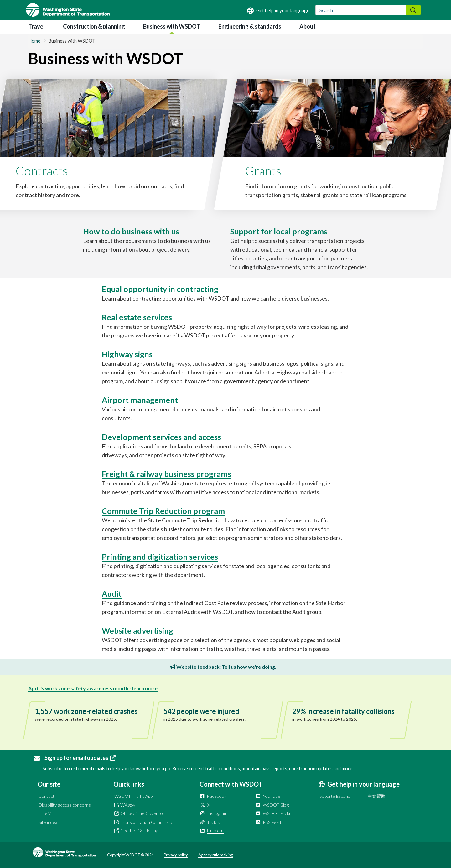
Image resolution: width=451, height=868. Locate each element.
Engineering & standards (250, 26)
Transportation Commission (148, 822)
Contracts (42, 171)
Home (34, 41)
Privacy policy (176, 855)
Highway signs (127, 354)
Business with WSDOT (172, 26)
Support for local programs (279, 231)
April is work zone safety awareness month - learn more (93, 688)
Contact (47, 796)
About (308, 26)
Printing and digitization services (160, 557)
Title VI (46, 813)
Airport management (140, 400)
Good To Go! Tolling (139, 831)
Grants (263, 171)
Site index (48, 822)
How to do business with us (131, 231)
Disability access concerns (65, 805)
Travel (36, 26)
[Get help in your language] (278, 10)
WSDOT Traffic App (133, 796)
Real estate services (137, 317)
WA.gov (128, 805)
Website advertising (137, 630)
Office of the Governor (143, 813)
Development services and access (161, 437)
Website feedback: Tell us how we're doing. (223, 667)
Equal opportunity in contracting (160, 289)
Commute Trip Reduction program (163, 511)
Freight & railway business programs (166, 474)
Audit (112, 593)
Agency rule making (216, 855)
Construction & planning (94, 26)
